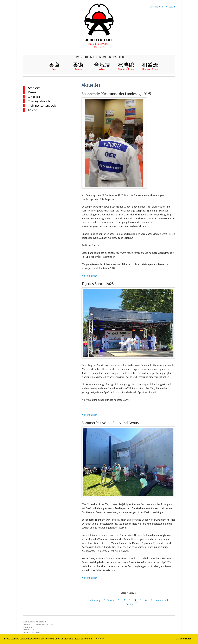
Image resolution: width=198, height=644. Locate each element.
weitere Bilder (89, 276)
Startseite (34, 88)
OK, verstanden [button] (184, 639)
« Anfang (95, 600)
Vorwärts (161, 600)
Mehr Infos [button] (99, 639)
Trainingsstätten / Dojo (42, 105)
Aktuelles (34, 97)
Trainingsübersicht (40, 101)
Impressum (170, 7)
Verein (32, 92)
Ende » (129, 604)
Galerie (33, 110)
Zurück (110, 600)
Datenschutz (157, 7)
